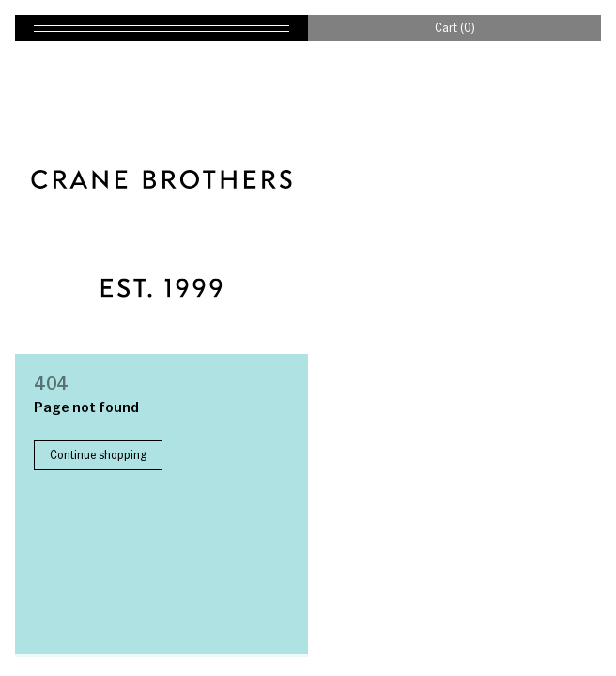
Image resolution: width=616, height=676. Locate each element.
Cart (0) (455, 27)
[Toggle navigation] (162, 28)
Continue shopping (98, 454)
